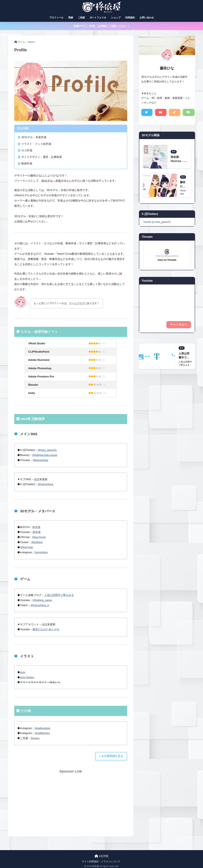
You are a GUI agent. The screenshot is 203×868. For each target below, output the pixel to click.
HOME (102, 855)
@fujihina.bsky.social (45, 455)
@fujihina (37, 542)
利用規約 (130, 18)
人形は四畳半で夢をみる (59, 594)
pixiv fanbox (27, 676)
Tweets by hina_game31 (157, 222)
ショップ (116, 18)
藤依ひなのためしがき (46, 628)
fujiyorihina (41, 552)
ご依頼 (81, 18)
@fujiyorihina (41, 460)
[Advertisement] (71, 801)
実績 (71, 18)
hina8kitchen (42, 732)
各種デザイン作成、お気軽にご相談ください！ (102, 26)
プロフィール (56, 18)
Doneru (35, 737)
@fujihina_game (42, 599)
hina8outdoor (43, 727)
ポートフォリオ (98, 18)
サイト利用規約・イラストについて (101, 860)
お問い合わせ (147, 18)
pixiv (23, 671)
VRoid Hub (27, 547)
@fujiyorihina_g (40, 604)
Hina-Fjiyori (39, 537)
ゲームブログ (77, 303)
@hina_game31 (47, 450)
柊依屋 (36, 527)
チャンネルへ (179, 325)
